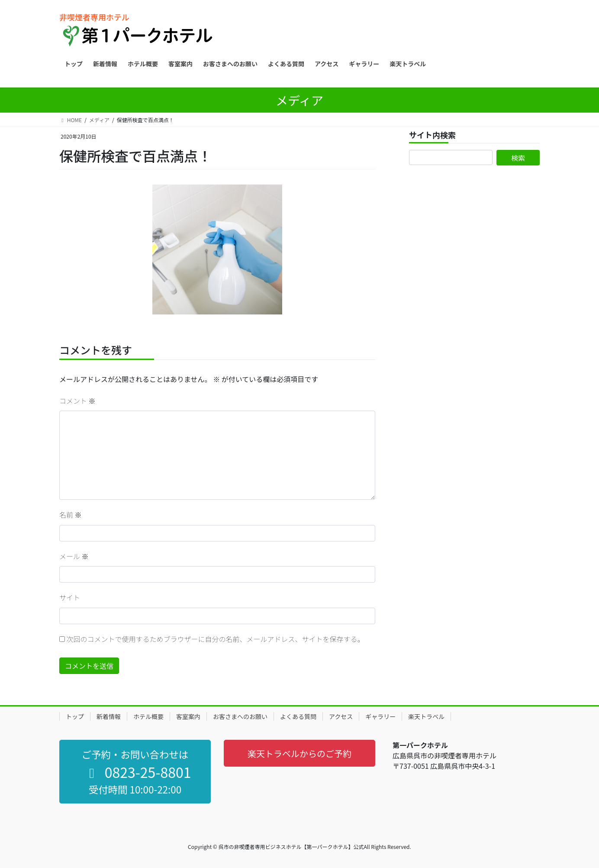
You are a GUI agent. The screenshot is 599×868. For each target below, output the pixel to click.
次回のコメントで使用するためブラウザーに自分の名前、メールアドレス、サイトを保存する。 (216, 639)
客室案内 (188, 716)
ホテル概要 (148, 716)
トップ (75, 716)
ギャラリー (380, 716)
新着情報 (109, 716)
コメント (77, 401)
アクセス (341, 716)
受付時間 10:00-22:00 (135, 789)
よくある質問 (298, 716)
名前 (71, 515)
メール (74, 556)
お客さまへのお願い (240, 716)
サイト (70, 597)
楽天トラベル (426, 716)
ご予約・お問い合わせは (135, 754)
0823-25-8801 (137, 772)
